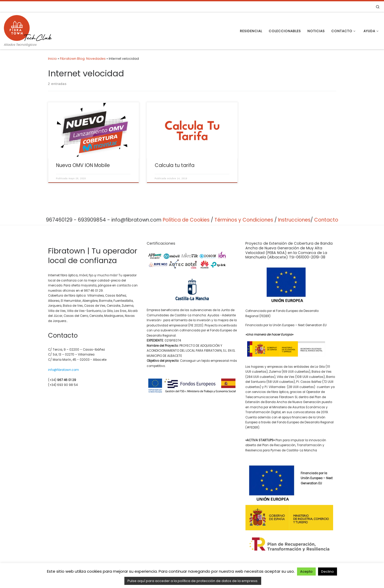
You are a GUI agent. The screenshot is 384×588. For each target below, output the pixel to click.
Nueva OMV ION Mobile (83, 165)
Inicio (52, 59)
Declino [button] (328, 572)
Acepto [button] (306, 572)
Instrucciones (294, 220)
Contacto (326, 220)
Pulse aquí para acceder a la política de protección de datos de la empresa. (193, 581)
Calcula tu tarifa (175, 165)
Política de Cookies (186, 220)
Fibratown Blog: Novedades (83, 59)
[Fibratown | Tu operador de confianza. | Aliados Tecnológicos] (28, 27)
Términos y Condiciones (244, 220)
